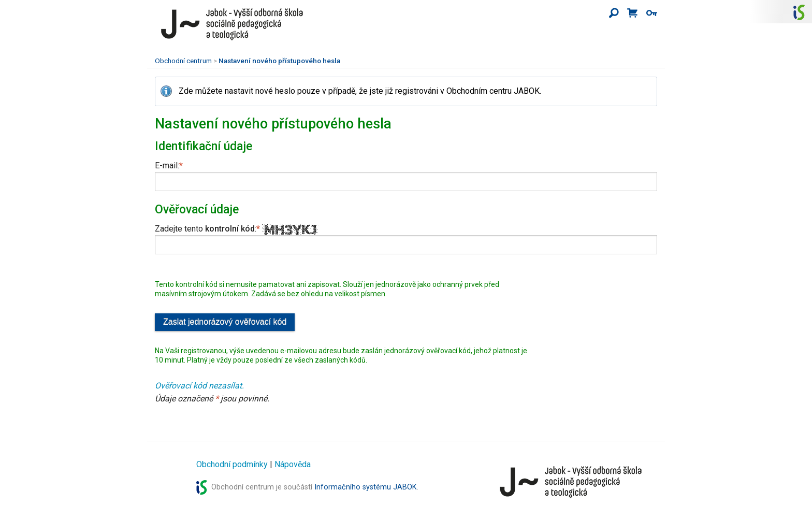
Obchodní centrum (183, 61)
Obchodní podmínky (232, 464)
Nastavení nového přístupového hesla (279, 61)
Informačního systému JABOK (366, 487)
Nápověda (293, 464)
